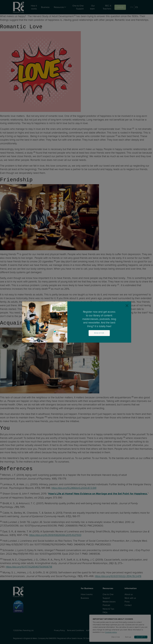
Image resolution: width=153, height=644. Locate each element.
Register (99, 333)
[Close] (127, 306)
